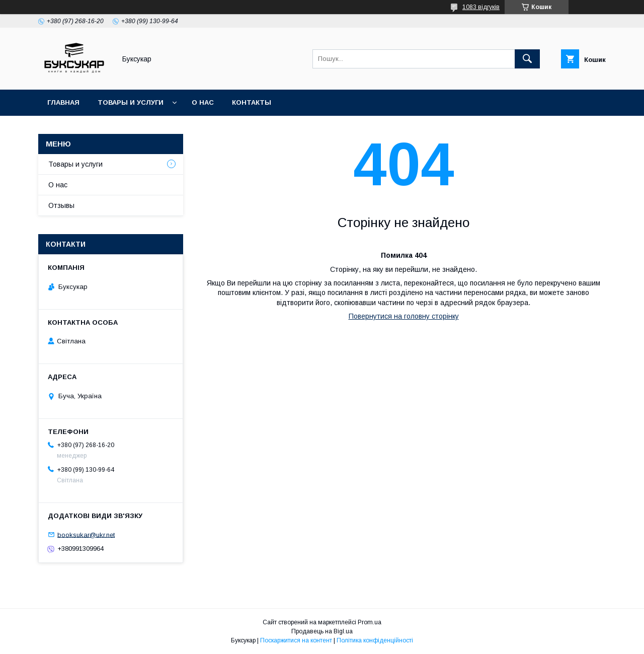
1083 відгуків (481, 7)
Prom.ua (370, 622)
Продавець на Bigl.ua (322, 631)
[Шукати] (527, 59)
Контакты (252, 102)
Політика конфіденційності (375, 640)
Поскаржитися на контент (296, 640)
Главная (63, 102)
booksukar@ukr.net (86, 534)
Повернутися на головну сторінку (404, 316)
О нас (203, 102)
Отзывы (61, 205)
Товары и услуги (131, 102)
